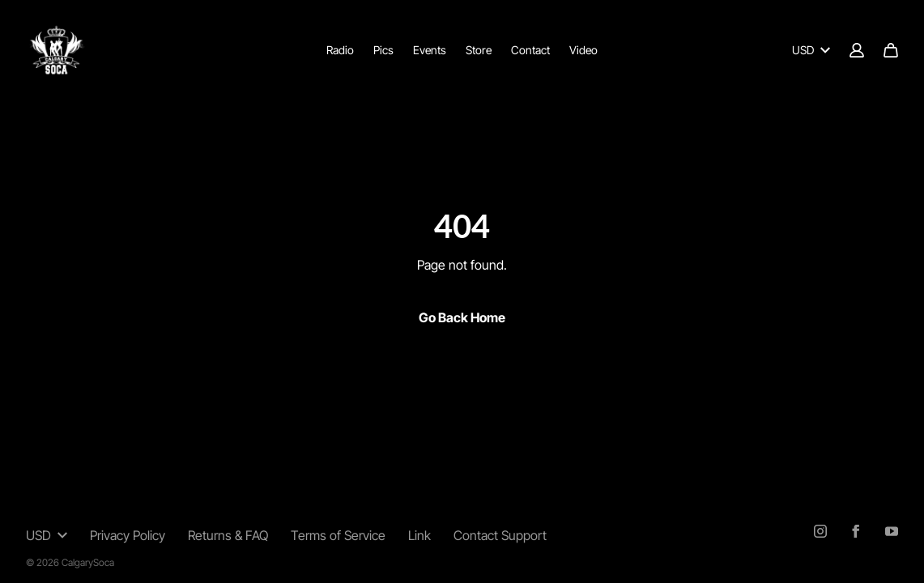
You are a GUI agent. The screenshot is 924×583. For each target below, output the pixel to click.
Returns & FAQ (228, 535)
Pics (383, 50)
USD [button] (47, 535)
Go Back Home (462, 317)
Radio (340, 50)
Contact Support (500, 535)
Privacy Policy (128, 535)
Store (479, 50)
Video (583, 50)
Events (430, 50)
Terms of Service (338, 535)
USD (811, 50)
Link (419, 535)
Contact (530, 50)
